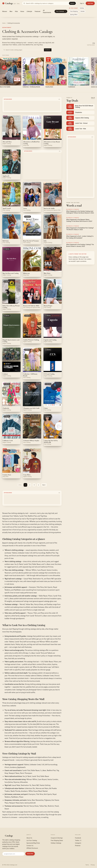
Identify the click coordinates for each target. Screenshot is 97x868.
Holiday (82, 8)
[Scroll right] (92, 73)
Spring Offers (74, 15)
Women (5, 11)
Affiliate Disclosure (32, 848)
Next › (44, 485)
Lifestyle (29, 11)
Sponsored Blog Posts (33, 843)
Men (11, 11)
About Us (29, 838)
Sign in (82, 3)
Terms (87, 865)
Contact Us (30, 846)
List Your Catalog (32, 840)
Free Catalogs (61, 11)
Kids (16, 11)
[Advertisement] (42, 166)
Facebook (78, 838)
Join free (90, 3)
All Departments (47, 11)
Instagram (78, 843)
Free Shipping (74, 11)
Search (72, 3)
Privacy (93, 865)
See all (93, 98)
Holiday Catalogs (56, 843)
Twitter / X (78, 840)
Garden (83, 11)
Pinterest (78, 846)
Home (22, 11)
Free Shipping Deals (57, 840)
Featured (37, 11)
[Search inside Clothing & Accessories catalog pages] (24, 50)
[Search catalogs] (49, 3)
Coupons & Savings (57, 838)
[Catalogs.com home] (11, 3)
